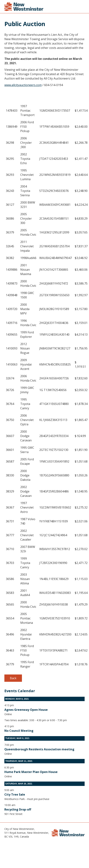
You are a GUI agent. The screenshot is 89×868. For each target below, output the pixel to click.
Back (13, 678)
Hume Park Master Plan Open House (31, 772)
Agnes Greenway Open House (26, 710)
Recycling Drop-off (18, 809)
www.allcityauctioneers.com (23, 85)
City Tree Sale (15, 794)
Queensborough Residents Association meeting (39, 749)
